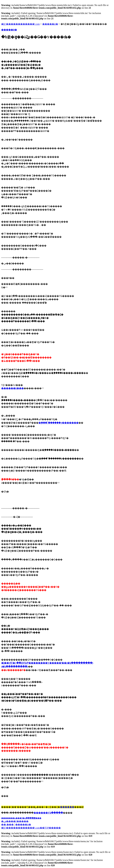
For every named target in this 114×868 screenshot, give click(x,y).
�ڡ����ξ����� (15, 821)
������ (67, 807)
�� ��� (7, 825)
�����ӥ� (50, 24)
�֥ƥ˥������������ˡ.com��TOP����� (31, 828)
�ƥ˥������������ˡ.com (20, 24)
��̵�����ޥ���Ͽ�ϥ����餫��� (21, 818)
